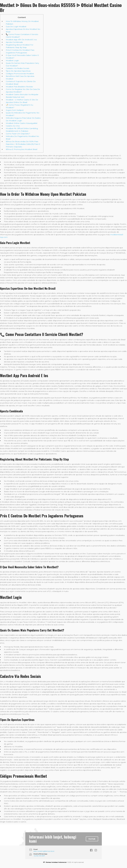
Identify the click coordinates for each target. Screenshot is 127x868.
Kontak (92, 839)
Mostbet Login (12, 60)
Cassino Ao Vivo (13, 126)
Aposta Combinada (14, 42)
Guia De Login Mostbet (16, 27)
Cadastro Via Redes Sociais (17, 68)
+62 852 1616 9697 (39, 856)
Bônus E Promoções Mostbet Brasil (22, 149)
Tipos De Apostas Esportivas (18, 71)
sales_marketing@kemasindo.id (44, 851)
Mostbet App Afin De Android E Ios (21, 40)
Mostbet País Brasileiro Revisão (19, 87)
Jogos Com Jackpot (15, 110)
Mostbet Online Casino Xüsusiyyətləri (22, 123)
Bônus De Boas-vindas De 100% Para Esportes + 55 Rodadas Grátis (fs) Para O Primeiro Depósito (23, 144)
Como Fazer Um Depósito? (18, 134)
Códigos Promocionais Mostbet (20, 74)
